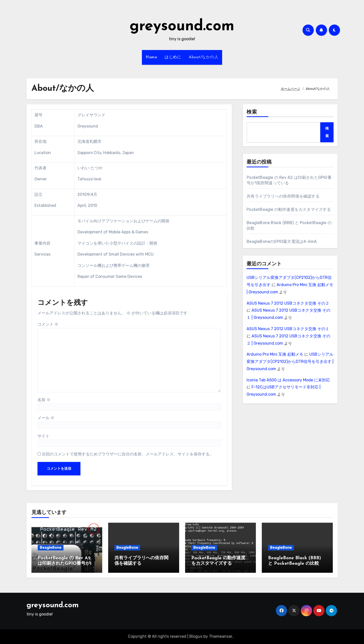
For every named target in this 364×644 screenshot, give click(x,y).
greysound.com (182, 27)
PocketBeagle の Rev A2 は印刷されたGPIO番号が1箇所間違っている (67, 563)
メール (46, 418)
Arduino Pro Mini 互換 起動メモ (275, 354)
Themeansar (221, 636)
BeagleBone (51, 548)
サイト (43, 436)
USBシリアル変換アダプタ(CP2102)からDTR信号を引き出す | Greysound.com (290, 362)
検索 (252, 112)
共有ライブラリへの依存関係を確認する (283, 196)
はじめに (173, 57)
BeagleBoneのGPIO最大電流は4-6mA (282, 241)
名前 (44, 400)
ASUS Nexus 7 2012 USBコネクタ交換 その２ (288, 303)
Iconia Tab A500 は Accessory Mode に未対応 (288, 380)
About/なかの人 (203, 57)
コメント (48, 324)
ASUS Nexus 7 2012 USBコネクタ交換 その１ (288, 329)
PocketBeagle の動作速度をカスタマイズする (289, 209)
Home (151, 57)
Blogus (196, 636)
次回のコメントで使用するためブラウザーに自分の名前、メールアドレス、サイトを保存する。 (128, 454)
